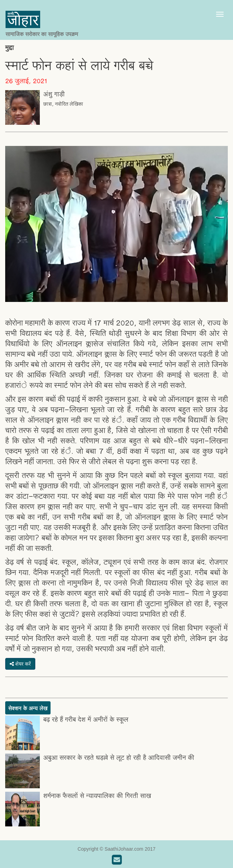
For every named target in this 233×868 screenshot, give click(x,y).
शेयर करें (20, 664)
